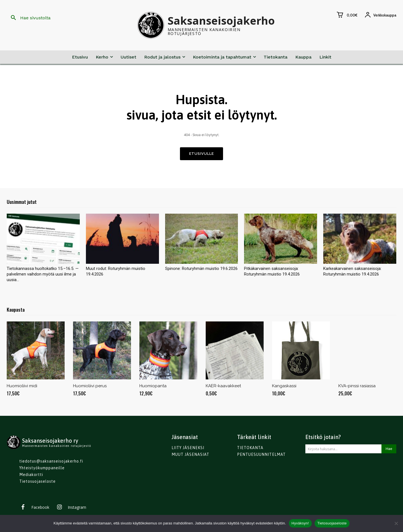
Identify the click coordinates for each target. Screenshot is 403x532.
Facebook (40, 509)
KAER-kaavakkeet (223, 387)
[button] (29, 18)
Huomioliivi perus (90, 387)
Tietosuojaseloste (332, 523)
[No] (396, 523)
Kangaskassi (284, 387)
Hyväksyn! (300, 523)
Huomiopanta (153, 387)
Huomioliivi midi (22, 387)
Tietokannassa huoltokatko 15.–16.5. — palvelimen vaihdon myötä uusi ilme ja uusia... (43, 276)
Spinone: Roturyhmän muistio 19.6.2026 (201, 270)
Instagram (77, 509)
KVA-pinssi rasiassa (357, 387)
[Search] (389, 450)
